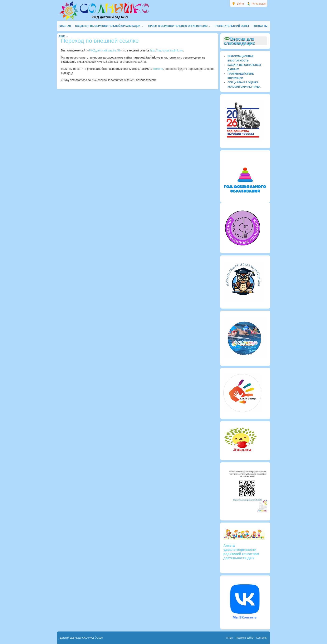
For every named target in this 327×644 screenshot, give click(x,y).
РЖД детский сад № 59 (105, 50)
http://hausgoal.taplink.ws (167, 50)
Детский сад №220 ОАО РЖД (77, 638)
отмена (158, 69)
